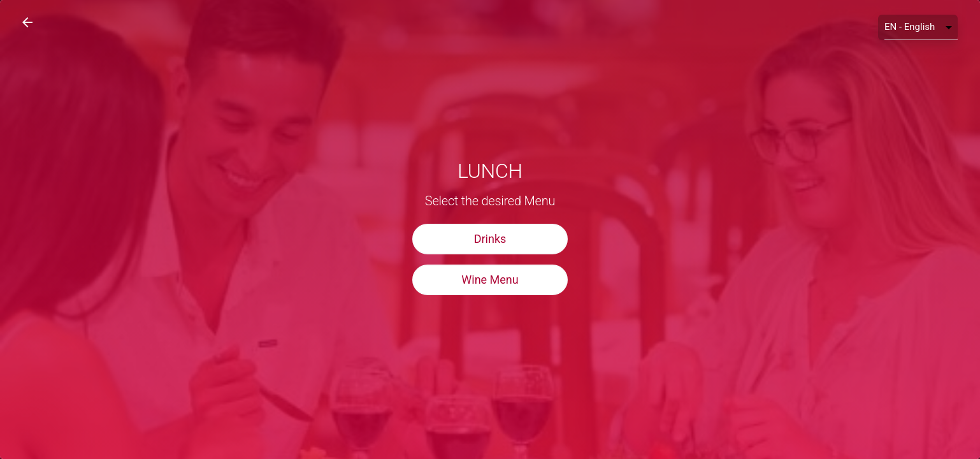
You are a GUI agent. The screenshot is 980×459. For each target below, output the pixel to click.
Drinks (490, 239)
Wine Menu (490, 280)
